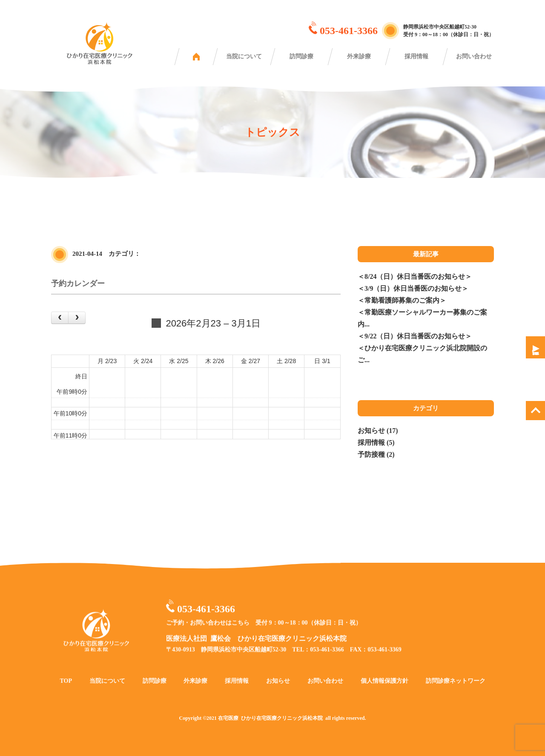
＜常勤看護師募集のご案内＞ (402, 300)
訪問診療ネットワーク (456, 691)
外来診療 (359, 56)
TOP (66, 691)
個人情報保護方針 (384, 691)
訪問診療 (301, 56)
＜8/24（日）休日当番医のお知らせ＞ (415, 276)
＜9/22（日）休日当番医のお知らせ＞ (415, 336)
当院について (244, 56)
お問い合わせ (474, 56)
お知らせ (371, 431)
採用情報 (416, 56)
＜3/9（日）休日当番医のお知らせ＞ (413, 288)
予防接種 (371, 454)
